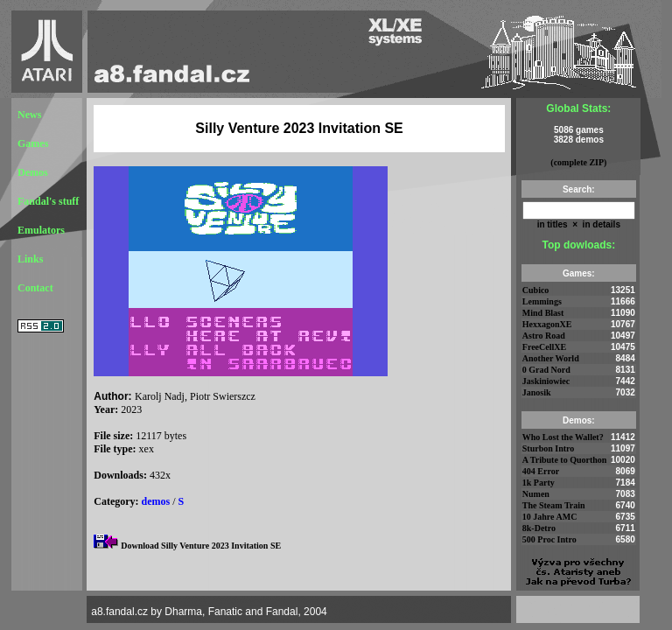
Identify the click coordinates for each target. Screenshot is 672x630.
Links (30, 259)
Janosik (537, 392)
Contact (35, 288)
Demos (33, 172)
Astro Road (544, 336)
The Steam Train (554, 505)
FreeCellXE (544, 347)
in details (600, 224)
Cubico (536, 290)
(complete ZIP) (578, 162)
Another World (551, 358)
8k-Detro (539, 528)
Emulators (41, 230)
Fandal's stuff (48, 201)
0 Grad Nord (546, 370)
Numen (536, 494)
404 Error (541, 471)
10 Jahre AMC (550, 517)
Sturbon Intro (549, 448)
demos (156, 501)
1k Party (539, 483)
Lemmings (542, 301)
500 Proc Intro (549, 539)
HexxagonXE (547, 324)
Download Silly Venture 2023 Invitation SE (201, 546)
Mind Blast (543, 313)
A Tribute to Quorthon (565, 460)
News (29, 115)
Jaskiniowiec (546, 381)
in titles (553, 224)
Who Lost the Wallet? (563, 437)
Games (33, 143)
